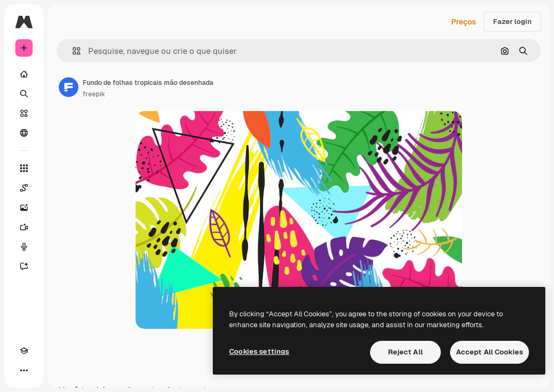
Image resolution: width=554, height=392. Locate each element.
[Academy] (24, 351)
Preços (464, 22)
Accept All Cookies (490, 352)
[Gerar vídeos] (24, 227)
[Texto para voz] (24, 247)
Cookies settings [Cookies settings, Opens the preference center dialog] (259, 351)
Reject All (405, 352)
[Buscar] (24, 94)
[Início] (24, 74)
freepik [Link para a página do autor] (94, 94)
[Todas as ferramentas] (24, 168)
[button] (72, 51)
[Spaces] (24, 188)
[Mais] (24, 370)
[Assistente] (24, 266)
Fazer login (512, 22)
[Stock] (24, 113)
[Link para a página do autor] (69, 87)
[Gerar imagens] (24, 207)
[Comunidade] (24, 133)
